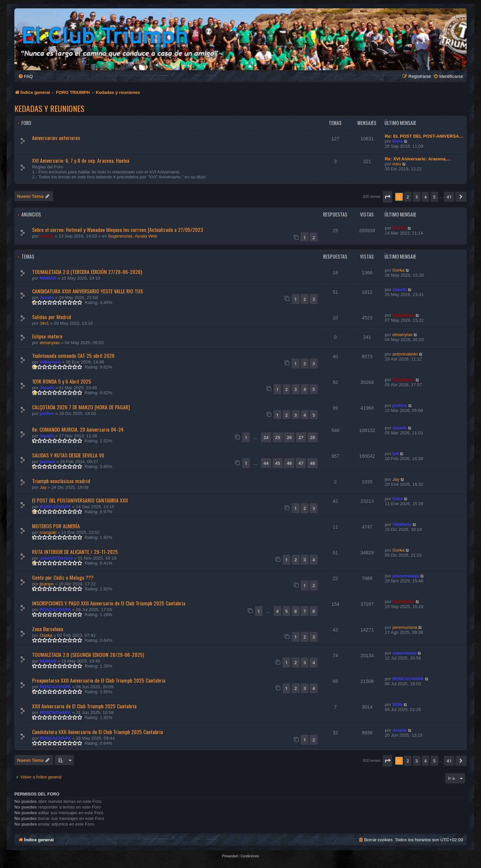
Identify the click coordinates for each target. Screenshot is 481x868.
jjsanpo (47, 584)
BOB (397, 704)
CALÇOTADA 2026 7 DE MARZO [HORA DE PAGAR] (81, 407)
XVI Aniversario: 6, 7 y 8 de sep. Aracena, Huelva (81, 160)
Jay (43, 487)
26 (289, 437)
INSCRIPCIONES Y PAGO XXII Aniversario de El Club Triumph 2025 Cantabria (109, 603)
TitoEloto (402, 524)
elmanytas (50, 343)
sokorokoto (405, 653)
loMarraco (50, 362)
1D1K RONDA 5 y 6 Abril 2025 (62, 381)
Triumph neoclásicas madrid (61, 481)
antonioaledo (405, 354)
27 (301, 437)
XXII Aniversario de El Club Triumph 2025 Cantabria (84, 706)
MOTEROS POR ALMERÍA (56, 526)
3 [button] (417, 197)
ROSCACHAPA (55, 507)
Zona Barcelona (48, 629)
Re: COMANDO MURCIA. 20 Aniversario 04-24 (78, 429)
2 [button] (408, 197)
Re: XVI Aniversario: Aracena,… (418, 159)
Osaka (46, 635)
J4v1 (44, 323)
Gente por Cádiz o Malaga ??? (63, 577)
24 (266, 437)
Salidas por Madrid (52, 317)
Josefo (47, 298)
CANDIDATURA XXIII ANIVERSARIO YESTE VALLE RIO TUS (88, 291)
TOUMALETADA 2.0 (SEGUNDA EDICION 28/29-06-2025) (88, 655)
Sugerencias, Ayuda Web (133, 236)
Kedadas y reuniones (49, 108)
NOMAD (48, 278)
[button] (387, 197)
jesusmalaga (406, 576)
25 (278, 437)
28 (312, 437)
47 (301, 463)
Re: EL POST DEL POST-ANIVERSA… (424, 136)
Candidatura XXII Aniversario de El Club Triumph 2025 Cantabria (98, 732)
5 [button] (434, 197)
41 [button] (449, 197)
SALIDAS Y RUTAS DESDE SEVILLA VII (68, 455)
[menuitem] (25, 76)
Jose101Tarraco (56, 558)
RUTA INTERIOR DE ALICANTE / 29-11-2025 (75, 552)
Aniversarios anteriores (56, 138)
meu (397, 164)
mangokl (48, 532)
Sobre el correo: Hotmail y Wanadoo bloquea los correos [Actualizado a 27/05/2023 (118, 230)
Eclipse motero (47, 336)
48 (312, 463)
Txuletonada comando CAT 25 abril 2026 (73, 355)
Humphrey (403, 315)
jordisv (47, 413)
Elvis (398, 141)
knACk (47, 236)
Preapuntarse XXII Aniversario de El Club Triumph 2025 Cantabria (99, 680)
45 (278, 463)
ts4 (396, 454)
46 (289, 463)
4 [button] (425, 197)
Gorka (398, 270)
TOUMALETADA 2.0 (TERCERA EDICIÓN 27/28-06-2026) (87, 272)
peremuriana (405, 627)
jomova (47, 462)
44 (266, 463)
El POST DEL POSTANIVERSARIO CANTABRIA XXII (80, 500)
